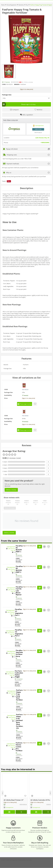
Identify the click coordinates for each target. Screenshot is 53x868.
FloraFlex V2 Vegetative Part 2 (19, 633)
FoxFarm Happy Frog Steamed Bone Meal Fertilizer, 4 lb (20, 721)
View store (38, 129)
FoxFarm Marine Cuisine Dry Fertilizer (19, 747)
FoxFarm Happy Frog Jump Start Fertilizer (19, 695)
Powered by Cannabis (25, 860)
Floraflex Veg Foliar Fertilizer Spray (19, 653)
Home (3, 5)
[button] (26, 98)
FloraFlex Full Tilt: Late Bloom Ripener (19, 591)
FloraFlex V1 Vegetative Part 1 (19, 612)
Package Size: (7, 95)
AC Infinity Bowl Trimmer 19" (14, 800)
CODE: (4, 84)
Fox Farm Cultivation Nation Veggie (19, 674)
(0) (23, 82)
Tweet (4, 181)
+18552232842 (45, 142)
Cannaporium (11, 547)
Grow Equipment (12, 5)
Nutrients (21, 5)
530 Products (38, 133)
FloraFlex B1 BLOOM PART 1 (19, 549)
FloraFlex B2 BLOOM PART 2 (19, 569)
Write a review (29, 82)
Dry (27, 5)
